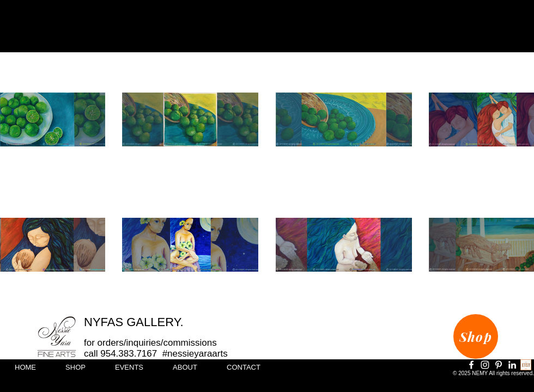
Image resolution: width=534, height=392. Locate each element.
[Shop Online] (526, 365)
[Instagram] (485, 365)
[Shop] (476, 336)
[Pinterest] (499, 365)
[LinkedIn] (512, 365)
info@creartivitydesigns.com (489, 385)
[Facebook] (471, 365)
